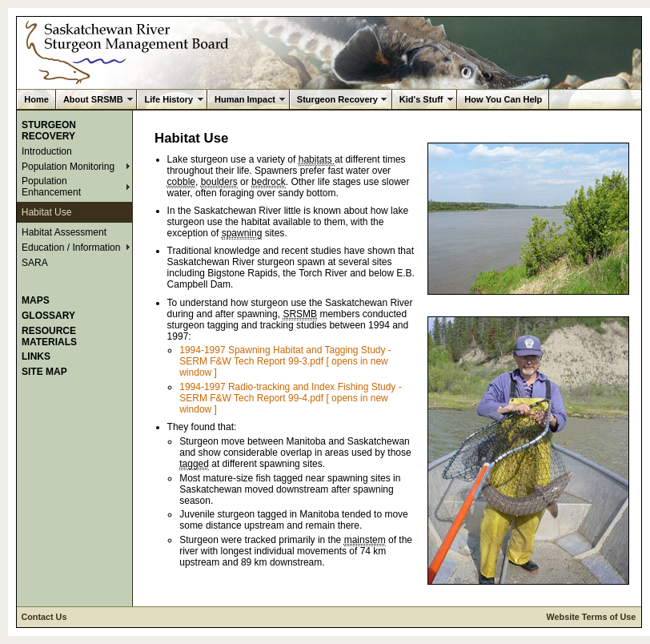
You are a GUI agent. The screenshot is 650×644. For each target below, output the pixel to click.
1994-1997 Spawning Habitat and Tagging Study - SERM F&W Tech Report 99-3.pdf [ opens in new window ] (285, 361)
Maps (36, 300)
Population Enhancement (51, 187)
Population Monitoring (68, 167)
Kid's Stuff (421, 99)
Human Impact (245, 99)
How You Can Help (503, 99)
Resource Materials (49, 336)
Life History (169, 99)
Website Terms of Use (592, 617)
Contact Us (44, 617)
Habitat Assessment (64, 232)
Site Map (44, 372)
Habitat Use (47, 212)
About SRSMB (93, 99)
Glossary (48, 316)
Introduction (47, 151)
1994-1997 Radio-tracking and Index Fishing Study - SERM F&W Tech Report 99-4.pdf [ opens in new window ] (291, 398)
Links (36, 356)
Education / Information (71, 248)
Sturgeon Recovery (337, 99)
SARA (35, 263)
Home (36, 99)
